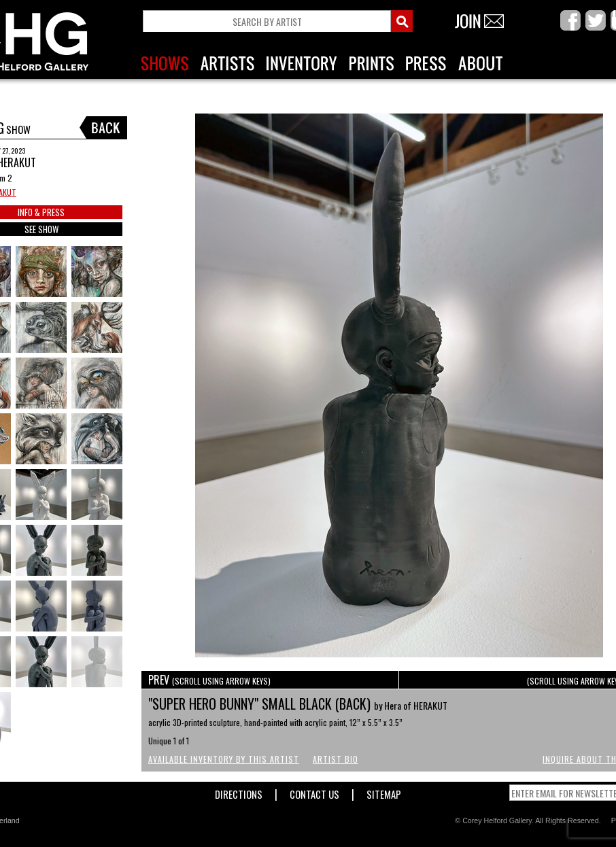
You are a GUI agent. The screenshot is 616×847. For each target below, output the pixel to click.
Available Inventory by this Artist (224, 759)
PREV (209, 680)
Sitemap (384, 792)
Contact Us (314, 792)
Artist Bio (336, 759)
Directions (239, 792)
